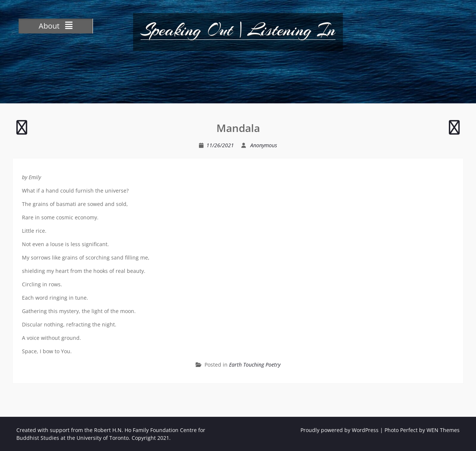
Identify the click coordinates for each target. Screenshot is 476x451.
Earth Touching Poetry (255, 365)
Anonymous (264, 145)
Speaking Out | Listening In (238, 30)
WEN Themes (443, 430)
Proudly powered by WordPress (340, 430)
